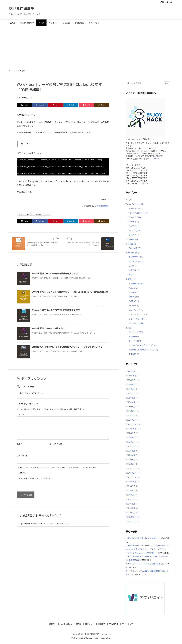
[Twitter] (24, 105)
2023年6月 (132, 393)
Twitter (155, 159)
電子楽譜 (134, 354)
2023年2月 (132, 411)
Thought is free (105, 638)
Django (134, 292)
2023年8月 (132, 385)
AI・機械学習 (136, 283)
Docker (134, 297)
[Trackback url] (63, 524)
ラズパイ (134, 235)
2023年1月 (132, 415)
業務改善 (131, 244)
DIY (129, 200)
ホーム (13, 71)
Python (134, 306)
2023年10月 (132, 376)
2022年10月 (133, 429)
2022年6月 (132, 446)
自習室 (133, 266)
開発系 (22, 71)
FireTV (133, 226)
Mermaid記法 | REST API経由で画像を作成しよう (55, 274)
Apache (133, 288)
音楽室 (130, 328)
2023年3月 (132, 407)
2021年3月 (132, 504)
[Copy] (102, 105)
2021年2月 (132, 508)
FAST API (134, 301)
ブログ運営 (132, 239)
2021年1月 (132, 513)
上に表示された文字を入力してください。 (34, 478)
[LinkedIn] (71, 105)
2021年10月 (132, 482)
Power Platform (135, 204)
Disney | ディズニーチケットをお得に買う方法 (145, 564)
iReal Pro (135, 341)
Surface (134, 230)
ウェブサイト (22, 456)
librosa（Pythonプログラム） (143, 345)
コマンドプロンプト (138, 314)
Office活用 (135, 248)
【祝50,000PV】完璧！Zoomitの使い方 (142, 538)
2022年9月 (132, 433)
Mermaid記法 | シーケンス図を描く (48, 328)
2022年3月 (132, 460)
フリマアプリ (136, 257)
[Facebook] (40, 105)
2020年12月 (132, 517)
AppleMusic (136, 332)
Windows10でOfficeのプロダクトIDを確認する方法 (56, 310)
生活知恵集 (132, 253)
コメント (20, 414)
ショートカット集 (138, 319)
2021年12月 (133, 473)
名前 (19, 444)
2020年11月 (132, 521)
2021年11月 (132, 477)
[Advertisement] (91, 46)
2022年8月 (132, 438)
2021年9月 (132, 486)
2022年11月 (133, 424)
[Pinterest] (55, 105)
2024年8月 (132, 371)
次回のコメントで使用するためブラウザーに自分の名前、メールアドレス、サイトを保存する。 (59, 467)
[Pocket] (86, 105)
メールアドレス (56, 444)
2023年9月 (132, 380)
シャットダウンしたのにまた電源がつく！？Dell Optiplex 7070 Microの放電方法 (70, 292)
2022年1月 (132, 468)
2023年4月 (132, 402)
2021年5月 (132, 499)
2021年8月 (132, 491)
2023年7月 (132, 389)
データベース (136, 323)
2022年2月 (132, 464)
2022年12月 (132, 420)
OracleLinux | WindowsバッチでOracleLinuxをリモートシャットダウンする (67, 347)
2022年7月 (132, 442)
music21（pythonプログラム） (143, 350)
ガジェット (132, 222)
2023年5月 (132, 398)
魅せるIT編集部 (101, 206)
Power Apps (136, 208)
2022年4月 (132, 455)
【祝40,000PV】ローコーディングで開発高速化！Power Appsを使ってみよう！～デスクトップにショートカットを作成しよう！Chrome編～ (147, 549)
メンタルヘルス (137, 261)
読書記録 (134, 270)
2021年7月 (132, 495)
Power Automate (138, 213)
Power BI (135, 217)
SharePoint (136, 310)
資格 (132, 275)
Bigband (134, 336)
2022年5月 (132, 451)
